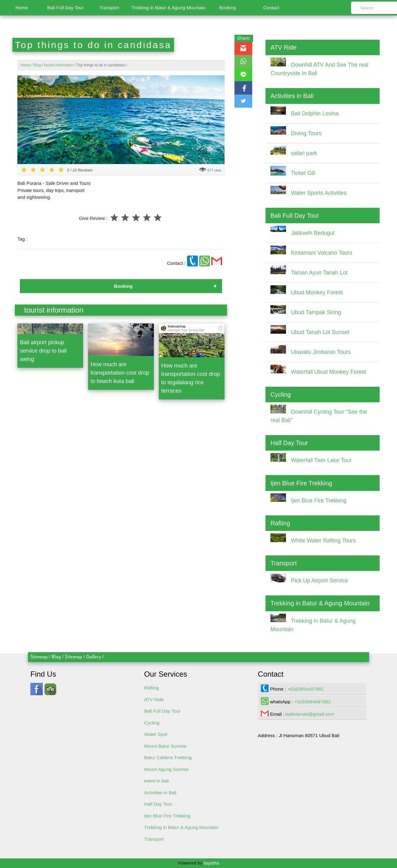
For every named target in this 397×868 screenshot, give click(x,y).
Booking (227, 8)
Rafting (152, 688)
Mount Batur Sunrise (165, 746)
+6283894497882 (305, 689)
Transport (109, 8)
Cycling (152, 723)
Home (22, 8)
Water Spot (156, 734)
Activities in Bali (160, 792)
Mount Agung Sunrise (166, 769)
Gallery (94, 657)
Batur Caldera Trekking (168, 757)
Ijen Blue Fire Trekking (167, 816)
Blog (56, 657)
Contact (271, 8)
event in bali (157, 781)
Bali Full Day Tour (65, 8)
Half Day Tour (158, 804)
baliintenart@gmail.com (310, 714)
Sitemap (39, 657)
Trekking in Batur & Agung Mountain (168, 8)
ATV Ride (154, 699)
